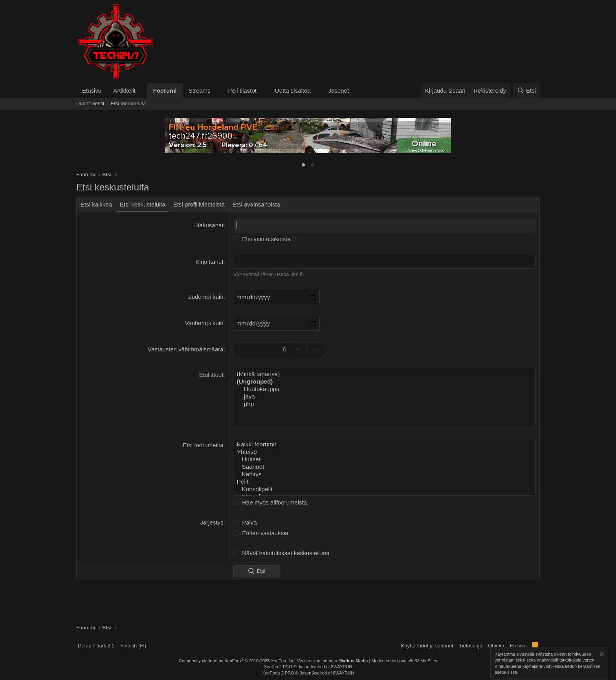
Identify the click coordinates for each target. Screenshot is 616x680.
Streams (200, 90)
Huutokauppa (384, 388)
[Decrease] (319, 348)
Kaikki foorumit (384, 442)
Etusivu (92, 90)
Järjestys (212, 518)
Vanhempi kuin (204, 322)
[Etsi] (526, 90)
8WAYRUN (341, 667)
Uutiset (384, 457)
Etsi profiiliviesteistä (199, 204)
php (384, 402)
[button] (142, 90)
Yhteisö (384, 450)
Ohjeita (496, 646)
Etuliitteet (211, 374)
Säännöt (384, 464)
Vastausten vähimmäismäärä (185, 348)
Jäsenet (339, 90)
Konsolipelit (384, 485)
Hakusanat (209, 225)
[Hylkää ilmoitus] (601, 655)
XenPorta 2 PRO (278, 673)
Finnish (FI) (133, 646)
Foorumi (165, 90)
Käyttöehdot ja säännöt (427, 646)
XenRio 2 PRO (278, 667)
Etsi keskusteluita (143, 204)
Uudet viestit (90, 103)
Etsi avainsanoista (256, 204)
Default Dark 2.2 (96, 646)
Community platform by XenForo (237, 661)
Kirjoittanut (210, 261)
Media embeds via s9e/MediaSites (404, 661)
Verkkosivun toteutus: (332, 661)
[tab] (303, 165)
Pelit (384, 478)
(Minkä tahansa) (384, 373)
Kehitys (384, 471)
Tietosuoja (471, 646)
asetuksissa (506, 673)
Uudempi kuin (205, 296)
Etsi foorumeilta (128, 103)
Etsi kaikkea (96, 204)
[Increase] (301, 348)
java (384, 395)
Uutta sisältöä (293, 90)
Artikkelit (124, 90)
